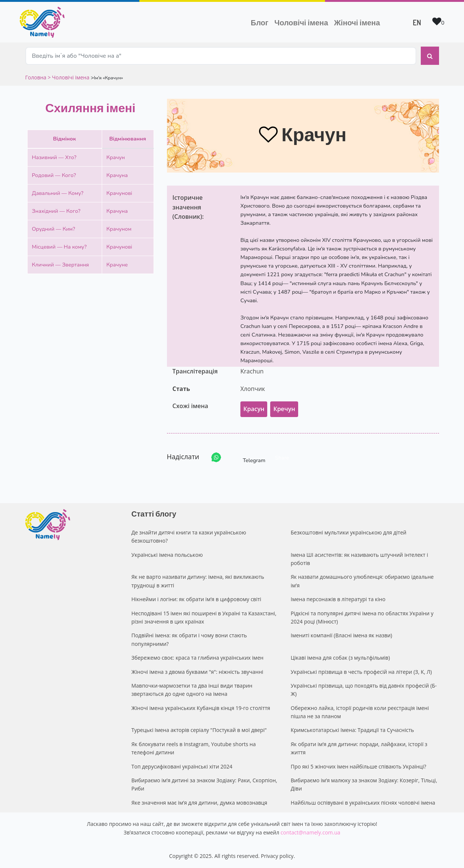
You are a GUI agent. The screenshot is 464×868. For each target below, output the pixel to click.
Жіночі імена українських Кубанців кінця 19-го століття (201, 708)
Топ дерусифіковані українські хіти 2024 (182, 766)
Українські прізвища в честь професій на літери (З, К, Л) (361, 672)
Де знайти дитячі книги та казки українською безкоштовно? (189, 536)
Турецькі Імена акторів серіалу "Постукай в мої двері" (199, 730)
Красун (254, 409)
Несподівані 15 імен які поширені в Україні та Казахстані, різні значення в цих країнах (204, 617)
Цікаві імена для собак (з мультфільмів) (340, 658)
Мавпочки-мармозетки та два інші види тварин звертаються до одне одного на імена (192, 690)
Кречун (284, 409)
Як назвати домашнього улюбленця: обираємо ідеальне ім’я (362, 581)
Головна (37, 77)
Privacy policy (277, 856)
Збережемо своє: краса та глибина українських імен (198, 658)
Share (282, 458)
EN (417, 22)
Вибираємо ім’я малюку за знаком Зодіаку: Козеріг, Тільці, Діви (364, 784)
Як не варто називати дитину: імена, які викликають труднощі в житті (198, 581)
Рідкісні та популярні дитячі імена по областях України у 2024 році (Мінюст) (362, 617)
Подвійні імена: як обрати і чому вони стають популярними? (189, 639)
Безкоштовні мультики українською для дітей (348, 532)
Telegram (247, 457)
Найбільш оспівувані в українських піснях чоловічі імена (363, 803)
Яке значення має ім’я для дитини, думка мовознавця (200, 803)
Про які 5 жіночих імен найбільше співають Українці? (359, 766)
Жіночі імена (357, 22)
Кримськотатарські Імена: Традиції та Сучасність (352, 730)
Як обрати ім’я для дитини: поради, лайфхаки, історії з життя (359, 748)
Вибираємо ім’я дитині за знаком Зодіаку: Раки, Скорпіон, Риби (204, 784)
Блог (260, 22)
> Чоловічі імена (69, 77)
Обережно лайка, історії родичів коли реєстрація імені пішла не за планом (360, 712)
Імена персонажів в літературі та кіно (338, 599)
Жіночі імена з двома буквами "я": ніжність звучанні (198, 672)
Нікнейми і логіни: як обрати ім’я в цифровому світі (196, 599)
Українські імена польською (167, 555)
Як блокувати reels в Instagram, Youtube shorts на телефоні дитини (194, 748)
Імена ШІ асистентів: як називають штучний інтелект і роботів (359, 559)
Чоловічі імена (303, 22)
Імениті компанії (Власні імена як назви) (341, 635)
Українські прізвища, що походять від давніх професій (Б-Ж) (364, 690)
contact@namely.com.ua (310, 832)
